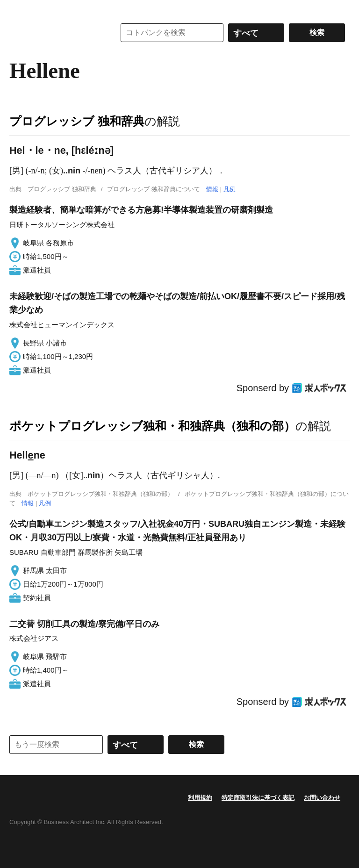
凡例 (230, 189)
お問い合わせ (322, 798)
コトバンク (56, 33)
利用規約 (200, 798)
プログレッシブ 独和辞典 (77, 121)
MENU (19, 9)
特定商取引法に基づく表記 (258, 798)
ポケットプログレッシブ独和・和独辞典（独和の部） (152, 426)
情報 (212, 189)
